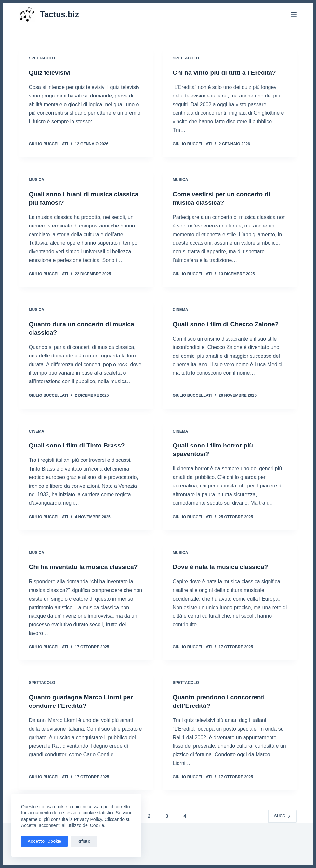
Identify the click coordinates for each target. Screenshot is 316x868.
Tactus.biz (59, 14)
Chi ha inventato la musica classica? (86, 567)
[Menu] (294, 15)
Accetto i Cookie (44, 841)
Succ (282, 816)
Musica (37, 180)
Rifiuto (84, 841)
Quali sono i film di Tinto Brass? (79, 445)
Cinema (180, 310)
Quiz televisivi (51, 72)
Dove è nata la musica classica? (222, 567)
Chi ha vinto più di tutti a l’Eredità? (226, 72)
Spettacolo (42, 58)
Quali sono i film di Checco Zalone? (228, 324)
